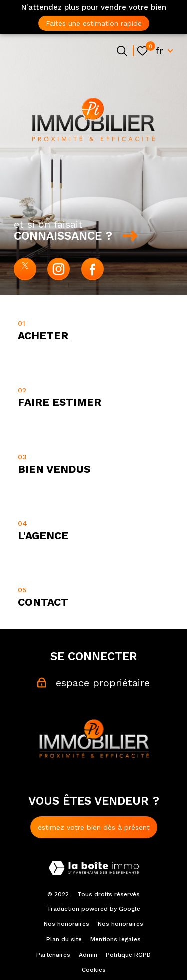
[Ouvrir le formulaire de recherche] (122, 51)
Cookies (94, 970)
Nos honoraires (67, 924)
